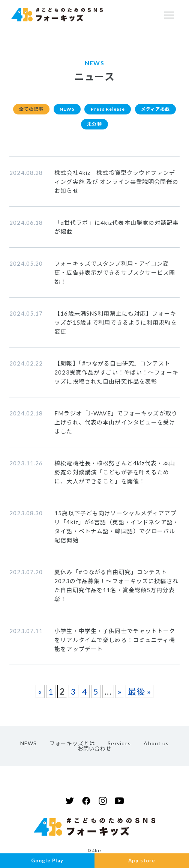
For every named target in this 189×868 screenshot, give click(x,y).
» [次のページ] (120, 695)
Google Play (47, 860)
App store (142, 860)
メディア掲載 (77, 127)
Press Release (135, 110)
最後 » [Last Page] (139, 695)
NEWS (88, 110)
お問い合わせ (95, 752)
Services (119, 747)
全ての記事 (48, 110)
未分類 (120, 127)
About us (156, 747)
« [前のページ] (40, 695)
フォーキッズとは (72, 747)
